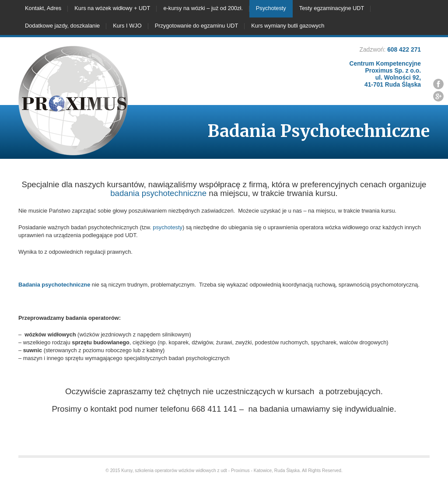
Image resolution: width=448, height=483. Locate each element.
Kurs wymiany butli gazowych (288, 26)
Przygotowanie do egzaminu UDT (197, 26)
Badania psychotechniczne (54, 285)
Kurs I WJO (127, 26)
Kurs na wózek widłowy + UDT (112, 8)
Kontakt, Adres (43, 8)
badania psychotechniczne (158, 193)
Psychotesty (271, 8)
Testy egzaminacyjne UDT (332, 8)
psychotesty (168, 227)
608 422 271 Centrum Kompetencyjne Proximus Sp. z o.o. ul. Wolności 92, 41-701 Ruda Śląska (385, 67)
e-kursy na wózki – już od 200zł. (203, 8)
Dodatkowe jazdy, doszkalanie (62, 26)
